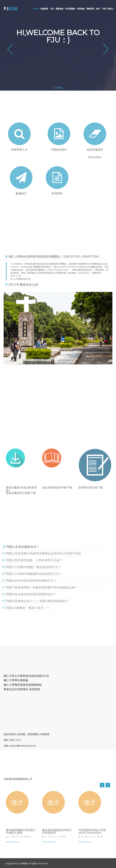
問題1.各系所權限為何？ (19, 547)
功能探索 (44, 9)
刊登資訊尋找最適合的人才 (18, 779)
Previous (102, 785)
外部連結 (81, 9)
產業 (28, 838)
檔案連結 (60, 9)
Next (108, 785)
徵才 (98, 9)
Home (36, 9)
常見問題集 (70, 9)
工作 (9, 838)
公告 (52, 9)
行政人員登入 (108, 9)
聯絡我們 (90, 9)
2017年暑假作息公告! (20, 285)
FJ (11, 9)
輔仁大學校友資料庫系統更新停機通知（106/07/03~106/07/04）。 (53, 257)
